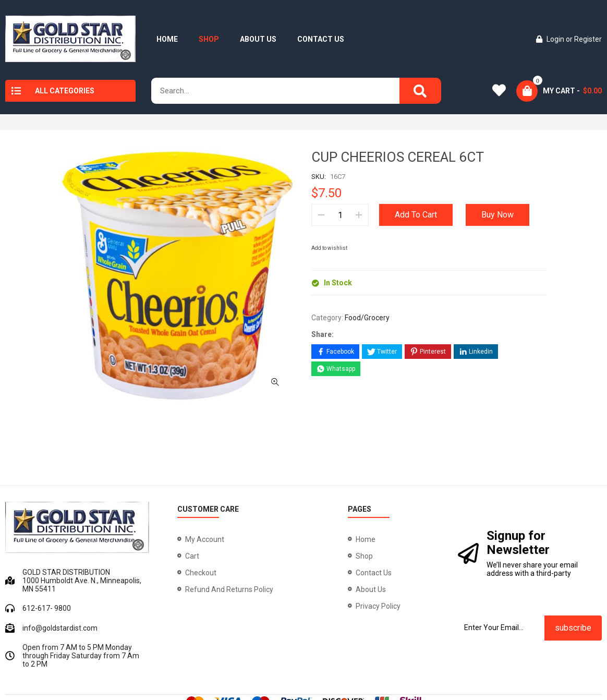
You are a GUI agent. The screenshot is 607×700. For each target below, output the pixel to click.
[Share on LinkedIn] (476, 352)
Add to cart (416, 215)
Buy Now (497, 215)
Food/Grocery (367, 318)
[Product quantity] (340, 215)
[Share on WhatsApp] (336, 369)
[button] (275, 284)
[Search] (420, 91)
